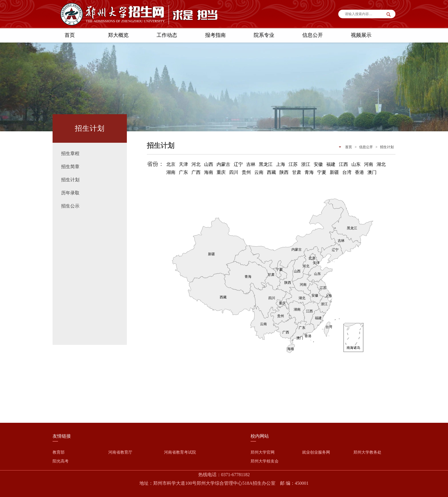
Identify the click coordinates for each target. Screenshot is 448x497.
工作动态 (167, 35)
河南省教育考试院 (180, 452)
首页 (70, 35)
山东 (356, 164)
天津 (183, 164)
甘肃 (297, 172)
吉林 (251, 164)
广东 (183, 172)
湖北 (381, 164)
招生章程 (70, 153)
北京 (171, 164)
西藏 (271, 172)
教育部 (59, 452)
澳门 (372, 172)
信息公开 (313, 35)
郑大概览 (118, 35)
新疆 (334, 172)
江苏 (293, 164)
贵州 (246, 172)
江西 (343, 164)
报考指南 (215, 35)
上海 (281, 164)
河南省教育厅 (120, 452)
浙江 (306, 164)
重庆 (221, 172)
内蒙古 (223, 164)
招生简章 (70, 167)
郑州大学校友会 (265, 461)
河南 (369, 164)
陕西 (284, 172)
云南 (259, 172)
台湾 (347, 172)
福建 (331, 164)
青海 (309, 172)
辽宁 (238, 164)
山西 (209, 164)
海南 (209, 172)
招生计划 (70, 180)
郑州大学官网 (263, 452)
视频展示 (361, 35)
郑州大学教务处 (367, 452)
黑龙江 (266, 164)
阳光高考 (61, 461)
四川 (234, 172)
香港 (359, 172)
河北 (196, 164)
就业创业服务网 (316, 452)
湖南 (171, 172)
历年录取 (70, 193)
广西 (196, 172)
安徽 (318, 164)
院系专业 (264, 35)
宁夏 (322, 172)
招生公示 (70, 206)
